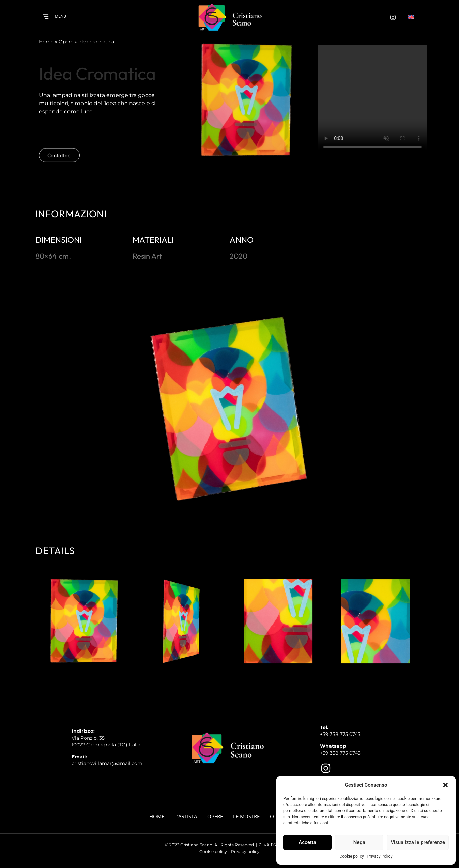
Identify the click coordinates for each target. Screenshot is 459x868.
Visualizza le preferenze (418, 842)
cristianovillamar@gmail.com (107, 763)
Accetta (307, 842)
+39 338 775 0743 (340, 734)
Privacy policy (245, 851)
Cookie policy (351, 856)
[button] (445, 785)
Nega (359, 842)
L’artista (186, 816)
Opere (66, 42)
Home (46, 42)
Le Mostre (246, 816)
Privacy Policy (380, 856)
